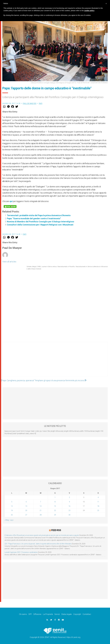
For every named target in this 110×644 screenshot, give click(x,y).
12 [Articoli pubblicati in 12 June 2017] (12, 506)
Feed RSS (56, 530)
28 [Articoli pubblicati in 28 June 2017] (41, 515)
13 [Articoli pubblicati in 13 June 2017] (26, 506)
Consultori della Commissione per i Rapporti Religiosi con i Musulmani (40, 225)
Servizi (57, 614)
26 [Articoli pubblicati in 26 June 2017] (12, 515)
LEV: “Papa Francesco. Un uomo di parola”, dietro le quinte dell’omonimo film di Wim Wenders (38, 544)
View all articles (9, 262)
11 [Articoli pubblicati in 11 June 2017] (98, 502)
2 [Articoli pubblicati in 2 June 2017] (69, 497)
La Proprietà (48, 614)
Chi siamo (23, 614)
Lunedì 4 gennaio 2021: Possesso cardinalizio (21, 552)
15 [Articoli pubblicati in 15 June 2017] (55, 506)
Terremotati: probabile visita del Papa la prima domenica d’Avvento (39, 215)
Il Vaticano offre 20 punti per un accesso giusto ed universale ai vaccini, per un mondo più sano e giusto (42, 535)
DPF (30, 614)
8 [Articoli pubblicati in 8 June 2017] (55, 502)
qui (11, 201)
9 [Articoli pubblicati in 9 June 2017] (69, 502)
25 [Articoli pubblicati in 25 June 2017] (98, 510)
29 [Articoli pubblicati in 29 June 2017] (55, 515)
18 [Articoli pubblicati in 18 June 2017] (98, 506)
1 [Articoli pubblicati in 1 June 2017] (55, 497)
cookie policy (89, 11)
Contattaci (87, 614)
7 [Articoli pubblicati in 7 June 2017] (41, 502)
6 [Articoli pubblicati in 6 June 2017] (26, 502)
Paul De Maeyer (30, 103)
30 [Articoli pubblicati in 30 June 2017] (69, 515)
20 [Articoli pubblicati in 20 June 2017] (26, 510)
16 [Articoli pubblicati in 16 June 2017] (69, 506)
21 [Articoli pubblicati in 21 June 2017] (41, 510)
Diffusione (37, 614)
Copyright (77, 614)
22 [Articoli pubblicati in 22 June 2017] (55, 510)
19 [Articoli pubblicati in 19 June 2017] (12, 510)
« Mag (7, 520)
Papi (41, 103)
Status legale (67, 614)
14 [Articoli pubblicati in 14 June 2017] (41, 506)
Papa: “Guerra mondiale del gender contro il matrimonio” (34, 218)
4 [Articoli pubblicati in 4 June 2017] (98, 497)
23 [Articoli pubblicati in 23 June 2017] (69, 510)
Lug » (12, 520)
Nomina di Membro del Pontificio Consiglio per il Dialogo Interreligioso (41, 222)
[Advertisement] (55, 361)
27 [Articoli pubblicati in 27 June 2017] (26, 515)
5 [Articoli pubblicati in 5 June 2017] (12, 502)
